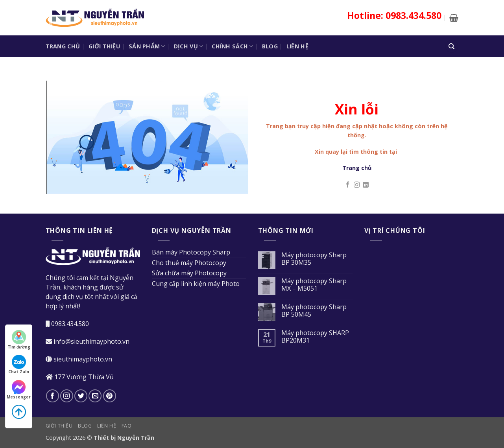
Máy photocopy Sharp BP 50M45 (314, 311)
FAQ (127, 426)
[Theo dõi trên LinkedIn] (366, 185)
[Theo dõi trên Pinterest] (110, 396)
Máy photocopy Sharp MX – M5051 (314, 285)
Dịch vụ (189, 46)
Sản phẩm (147, 46)
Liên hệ (297, 46)
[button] (454, 18)
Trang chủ (63, 46)
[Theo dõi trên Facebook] (348, 185)
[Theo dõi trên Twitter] (81, 396)
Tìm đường (19, 340)
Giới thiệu (104, 46)
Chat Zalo (19, 365)
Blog (270, 46)
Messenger (19, 390)
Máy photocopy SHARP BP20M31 (315, 337)
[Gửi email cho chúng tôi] (95, 396)
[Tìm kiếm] (452, 46)
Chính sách (232, 46)
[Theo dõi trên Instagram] (357, 185)
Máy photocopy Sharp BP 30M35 (314, 259)
